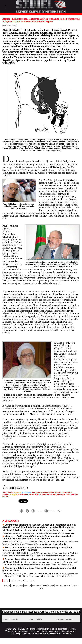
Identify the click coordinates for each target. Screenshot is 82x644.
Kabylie (76, 492)
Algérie (16, 492)
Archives (19, 625)
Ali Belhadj (24, 492)
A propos (61, 625)
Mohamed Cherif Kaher (12, 494)
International (46, 591)
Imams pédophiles (57, 492)
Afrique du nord (20, 591)
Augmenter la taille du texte (30, 507)
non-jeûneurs (27, 494)
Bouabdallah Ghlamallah (39, 492)
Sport (56, 591)
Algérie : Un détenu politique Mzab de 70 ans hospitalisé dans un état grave (36, 571)
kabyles (68, 492)
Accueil (7, 625)
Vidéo (42, 625)
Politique (34, 591)
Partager (41, 511)
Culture (64, 591)
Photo (33, 625)
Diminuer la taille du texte (63, 507)
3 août (10, 492)
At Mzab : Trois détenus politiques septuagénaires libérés (28, 560)
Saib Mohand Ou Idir (53, 494)
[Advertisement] (37, 606)
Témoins (73, 625)
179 (31, 586)
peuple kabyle (39, 494)
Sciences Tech (47, 594)
